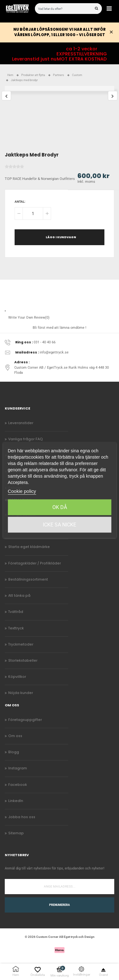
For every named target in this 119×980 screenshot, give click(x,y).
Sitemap (16, 833)
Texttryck (16, 628)
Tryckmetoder (21, 644)
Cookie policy (22, 491)
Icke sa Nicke (60, 525)
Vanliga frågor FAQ (26, 439)
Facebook (18, 785)
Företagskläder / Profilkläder (35, 563)
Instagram (18, 768)
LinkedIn (16, 801)
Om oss (15, 736)
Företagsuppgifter (25, 720)
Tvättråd (16, 612)
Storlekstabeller (23, 661)
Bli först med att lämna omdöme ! (60, 328)
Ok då (60, 507)
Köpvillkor (17, 677)
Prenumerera (60, 905)
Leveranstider (21, 423)
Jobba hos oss (22, 817)
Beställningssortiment (28, 579)
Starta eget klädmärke (29, 547)
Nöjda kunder (21, 693)
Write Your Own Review (29, 318)
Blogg (14, 752)
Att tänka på (19, 596)
